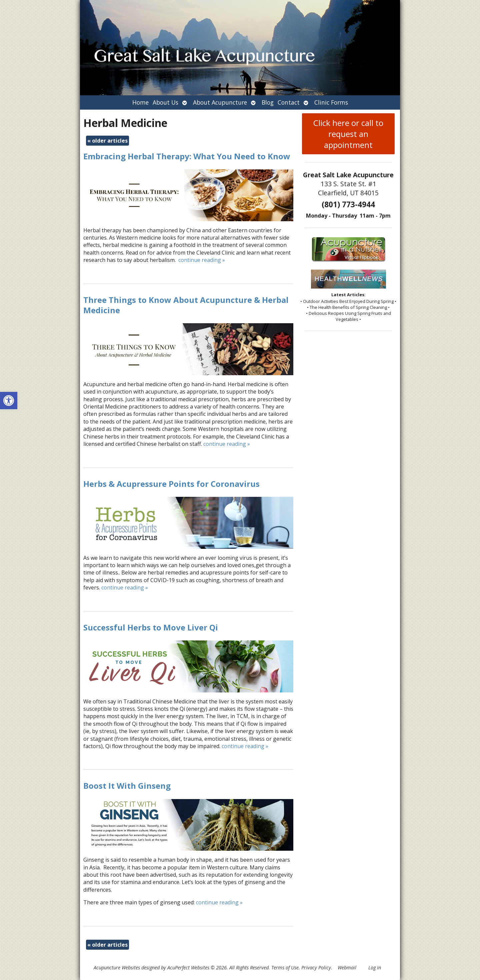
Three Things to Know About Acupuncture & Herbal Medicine (186, 305)
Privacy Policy (316, 968)
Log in (375, 968)
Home (140, 102)
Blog (268, 102)
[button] (9, 401)
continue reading (202, 260)
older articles (107, 141)
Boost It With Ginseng (127, 786)
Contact (289, 102)
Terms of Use (285, 968)
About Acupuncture (220, 102)
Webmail (347, 968)
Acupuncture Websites (117, 968)
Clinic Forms (331, 102)
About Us (165, 102)
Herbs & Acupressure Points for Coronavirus (171, 484)
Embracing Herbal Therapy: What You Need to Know (187, 156)
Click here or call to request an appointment (348, 134)
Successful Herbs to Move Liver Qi (151, 627)
